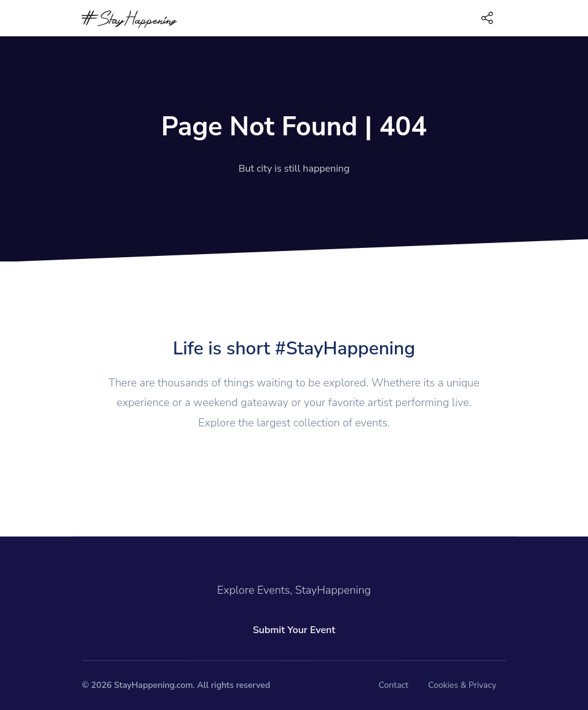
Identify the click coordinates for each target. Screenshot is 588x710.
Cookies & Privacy (462, 685)
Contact (394, 685)
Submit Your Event (294, 630)
